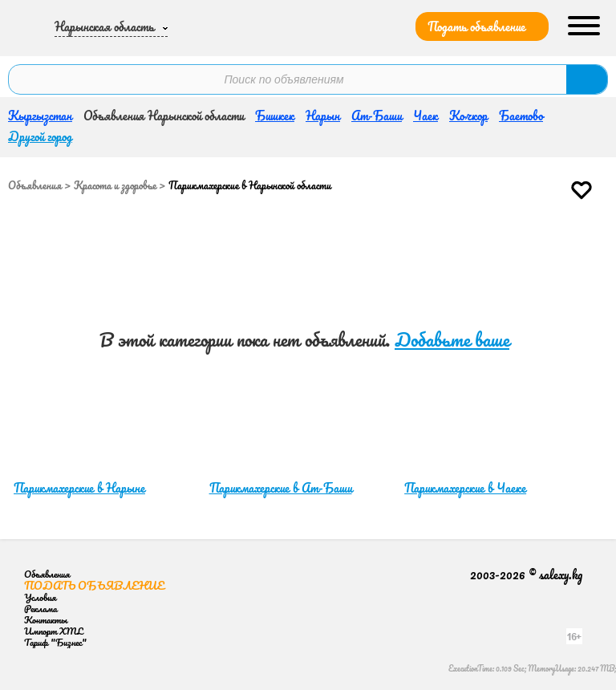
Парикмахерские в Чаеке (465, 488)
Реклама (41, 609)
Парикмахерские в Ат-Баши (281, 488)
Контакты (46, 620)
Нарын (323, 116)
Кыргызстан (40, 116)
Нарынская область (104, 26)
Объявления (35, 185)
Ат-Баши (377, 116)
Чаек (426, 116)
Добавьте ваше (452, 340)
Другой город (40, 136)
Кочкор (468, 116)
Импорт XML (53, 631)
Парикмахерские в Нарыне (79, 488)
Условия (40, 597)
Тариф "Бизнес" (55, 642)
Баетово (521, 116)
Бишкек (275, 116)
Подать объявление (476, 26)
